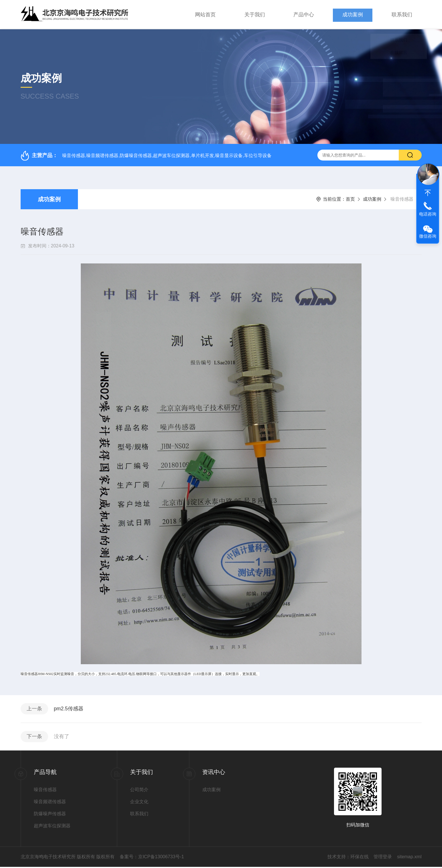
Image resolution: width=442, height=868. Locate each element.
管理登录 (383, 858)
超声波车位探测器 (52, 827)
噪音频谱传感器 (50, 803)
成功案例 (353, 14)
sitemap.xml (409, 858)
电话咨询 (428, 214)
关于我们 (255, 14)
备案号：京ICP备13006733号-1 (152, 858)
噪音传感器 (45, 791)
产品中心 (304, 14)
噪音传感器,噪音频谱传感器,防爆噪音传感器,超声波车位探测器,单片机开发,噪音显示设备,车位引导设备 (167, 154)
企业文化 (139, 803)
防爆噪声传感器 (50, 815)
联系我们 (402, 14)
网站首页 (205, 14)
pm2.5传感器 (70, 708)
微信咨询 (428, 236)
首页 (350, 198)
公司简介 (139, 791)
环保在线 (360, 858)
